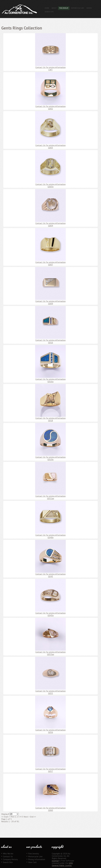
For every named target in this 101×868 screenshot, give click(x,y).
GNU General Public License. (62, 864)
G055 (51, 693)
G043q (51, 615)
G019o (50, 459)
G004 (51, 226)
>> (35, 817)
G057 (51, 771)
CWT (50, 70)
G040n (51, 537)
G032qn (51, 498)
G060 (51, 810)
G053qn (51, 654)
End (32, 817)
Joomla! (55, 861)
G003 (51, 148)
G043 (51, 576)
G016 (51, 342)
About (54, 8)
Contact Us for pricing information (50, 67)
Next (26, 817)
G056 (51, 732)
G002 (51, 109)
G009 (51, 304)
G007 (51, 265)
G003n (51, 187)
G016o (50, 381)
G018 (51, 420)
